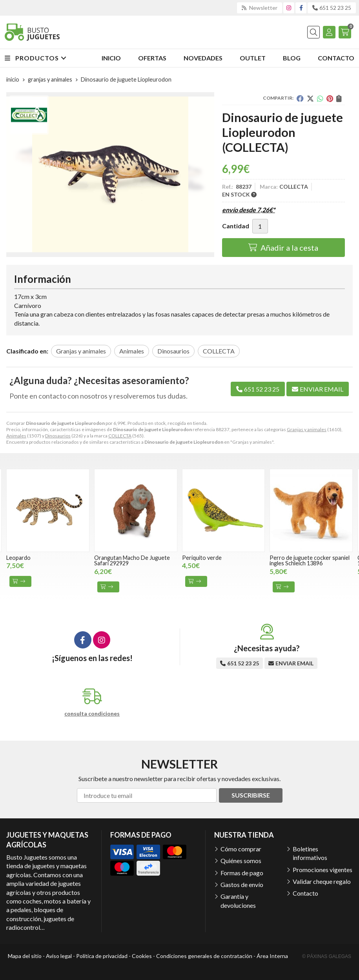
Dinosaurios (58, 436)
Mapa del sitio (25, 956)
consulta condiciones (92, 714)
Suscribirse (251, 795)
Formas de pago (242, 873)
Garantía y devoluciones (238, 901)
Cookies (142, 956)
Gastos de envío (242, 884)
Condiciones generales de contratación (204, 956)
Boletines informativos (310, 853)
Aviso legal (59, 956)
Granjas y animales (307, 429)
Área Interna (272, 956)
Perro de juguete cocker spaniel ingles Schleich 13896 (310, 560)
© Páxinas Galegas (327, 956)
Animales (16, 436)
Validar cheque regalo (322, 881)
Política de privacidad (102, 956)
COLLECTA (120, 436)
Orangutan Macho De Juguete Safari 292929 (132, 560)
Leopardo (18, 558)
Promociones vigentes (323, 870)
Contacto (305, 893)
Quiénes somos (241, 861)
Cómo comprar (241, 849)
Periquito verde (202, 558)
